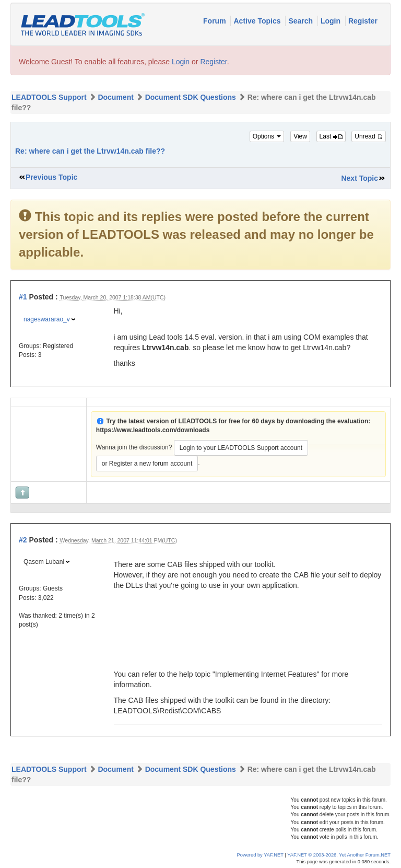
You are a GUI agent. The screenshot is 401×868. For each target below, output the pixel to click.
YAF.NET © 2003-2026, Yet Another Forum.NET (339, 855)
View (300, 136)
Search (302, 21)
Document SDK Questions (191, 97)
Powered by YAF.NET (260, 855)
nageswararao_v (47, 319)
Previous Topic (51, 177)
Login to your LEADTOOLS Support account (241, 448)
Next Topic (359, 178)
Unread (369, 136)
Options (267, 136)
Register (363, 21)
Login (332, 21)
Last (331, 136)
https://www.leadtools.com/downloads (153, 430)
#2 (23, 540)
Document (115, 97)
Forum (215, 21)
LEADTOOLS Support (49, 97)
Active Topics (258, 21)
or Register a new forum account (147, 464)
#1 (23, 297)
